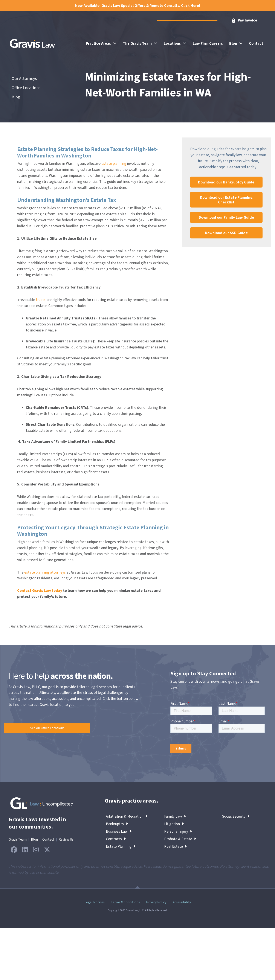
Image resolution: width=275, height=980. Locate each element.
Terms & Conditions (125, 902)
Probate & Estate (180, 839)
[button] (244, 21)
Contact (48, 840)
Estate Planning (121, 846)
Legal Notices (95, 902)
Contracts (116, 839)
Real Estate (175, 846)
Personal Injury (178, 831)
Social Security (236, 816)
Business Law (119, 831)
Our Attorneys (24, 79)
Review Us (66, 840)
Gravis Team (18, 840)
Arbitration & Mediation (127, 816)
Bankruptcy (117, 824)
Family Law (175, 816)
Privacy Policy (156, 902)
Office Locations (26, 88)
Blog (16, 97)
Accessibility (182, 902)
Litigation (174, 824)
